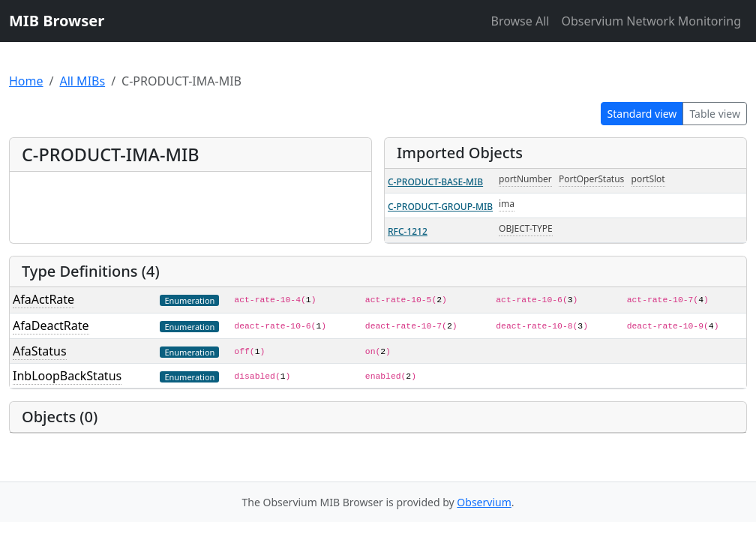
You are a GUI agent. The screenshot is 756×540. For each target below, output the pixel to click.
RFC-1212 (408, 231)
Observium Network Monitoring (651, 21)
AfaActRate (43, 299)
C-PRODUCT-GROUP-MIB (440, 207)
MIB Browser (57, 21)
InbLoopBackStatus (67, 376)
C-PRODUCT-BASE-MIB (435, 182)
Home (26, 81)
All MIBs (82, 81)
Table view (715, 114)
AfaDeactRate (51, 325)
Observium (484, 502)
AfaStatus (40, 351)
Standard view (642, 114)
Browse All (520, 21)
